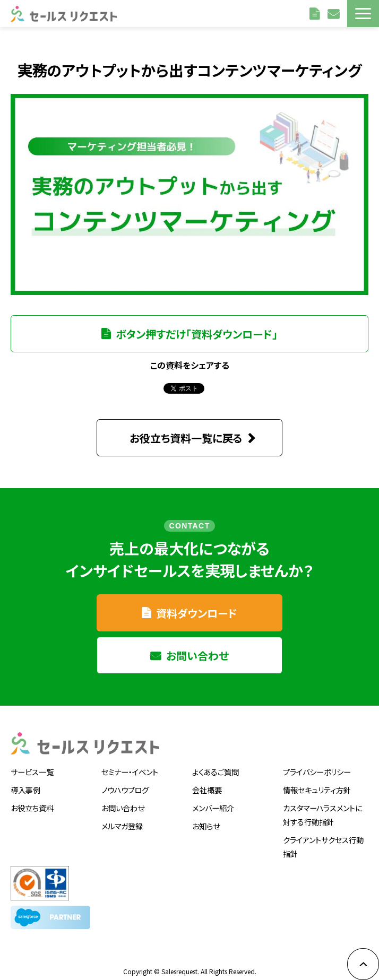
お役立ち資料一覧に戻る (186, 431)
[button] (363, 14)
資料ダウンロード (197, 606)
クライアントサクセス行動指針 (323, 839)
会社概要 (207, 782)
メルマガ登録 (122, 818)
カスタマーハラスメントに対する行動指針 (322, 807)
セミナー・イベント (130, 764)
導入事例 (25, 782)
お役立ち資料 (32, 800)
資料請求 (316, 13)
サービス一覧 (32, 764)
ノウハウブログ (125, 782)
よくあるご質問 (216, 764)
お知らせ (206, 818)
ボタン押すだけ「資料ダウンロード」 (197, 334)
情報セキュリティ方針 (317, 782)
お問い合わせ (335, 13)
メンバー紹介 (213, 800)
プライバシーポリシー (317, 764)
